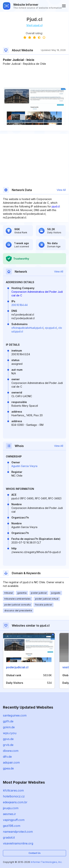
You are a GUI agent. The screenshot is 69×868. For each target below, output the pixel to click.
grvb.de (8, 745)
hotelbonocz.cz (14, 796)
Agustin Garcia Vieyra (24, 466)
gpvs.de (8, 739)
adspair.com (11, 762)
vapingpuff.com (14, 820)
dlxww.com (11, 751)
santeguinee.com (15, 715)
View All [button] (61, 190)
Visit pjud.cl (34, 25)
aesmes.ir (9, 814)
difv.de (7, 757)
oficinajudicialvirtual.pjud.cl (27, 328)
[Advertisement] (34, 77)
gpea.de (8, 768)
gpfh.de (8, 721)
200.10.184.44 (20, 305)
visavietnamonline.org (18, 843)
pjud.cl (56, 206)
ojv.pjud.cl (51, 328)
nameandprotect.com (18, 832)
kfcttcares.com (13, 790)
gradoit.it (9, 837)
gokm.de (9, 727)
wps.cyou (10, 733)
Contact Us (34, 853)
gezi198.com (12, 826)
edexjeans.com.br (15, 802)
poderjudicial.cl (17, 667)
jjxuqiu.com (11, 808)
